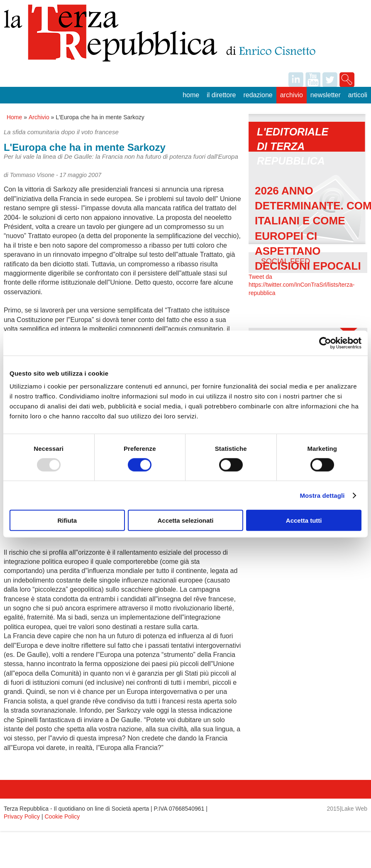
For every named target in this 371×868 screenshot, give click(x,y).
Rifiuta (67, 520)
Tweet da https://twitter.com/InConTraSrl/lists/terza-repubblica (301, 285)
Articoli (358, 95)
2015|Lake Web (347, 809)
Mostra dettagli (322, 495)
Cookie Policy (62, 816)
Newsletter (326, 95)
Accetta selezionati (185, 520)
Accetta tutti (304, 520)
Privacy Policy (22, 816)
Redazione (258, 95)
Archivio (292, 95)
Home (191, 95)
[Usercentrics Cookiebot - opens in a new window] (325, 343)
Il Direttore (221, 95)
